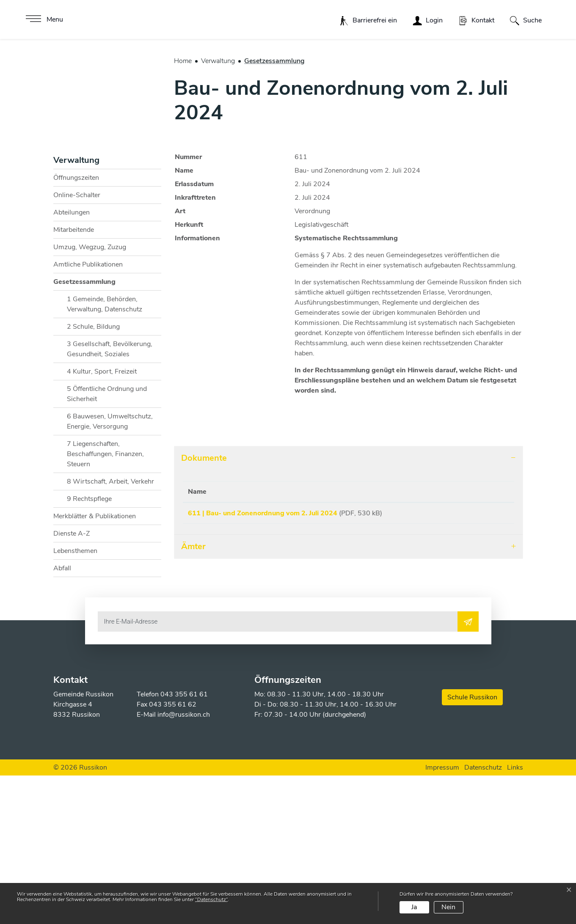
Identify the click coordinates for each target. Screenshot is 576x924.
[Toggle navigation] (43, 19)
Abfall (62, 717)
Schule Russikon (472, 846)
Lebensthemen (75, 700)
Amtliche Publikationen (88, 413)
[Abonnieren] (468, 770)
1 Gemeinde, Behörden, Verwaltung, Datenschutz (105, 453)
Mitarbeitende (74, 379)
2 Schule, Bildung (93, 476)
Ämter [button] (193, 698)
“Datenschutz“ (211, 899)
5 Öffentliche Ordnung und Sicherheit (107, 543)
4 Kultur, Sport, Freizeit (102, 520)
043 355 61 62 (173, 853)
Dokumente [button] (204, 607)
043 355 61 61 (184, 843)
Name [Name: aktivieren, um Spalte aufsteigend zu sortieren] (197, 641)
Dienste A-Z (72, 682)
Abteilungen (72, 361)
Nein (448, 907)
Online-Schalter (77, 344)
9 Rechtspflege (89, 648)
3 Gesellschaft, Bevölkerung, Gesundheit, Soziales (110, 498)
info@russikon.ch (184, 863)
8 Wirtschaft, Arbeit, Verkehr (110, 630)
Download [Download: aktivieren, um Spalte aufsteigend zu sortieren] (474, 641)
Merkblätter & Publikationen (95, 665)
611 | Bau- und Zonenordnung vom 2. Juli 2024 (263, 662)
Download (483, 664)
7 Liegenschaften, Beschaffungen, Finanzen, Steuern (105, 603)
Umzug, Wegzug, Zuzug (90, 396)
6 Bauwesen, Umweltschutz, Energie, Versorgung (110, 570)
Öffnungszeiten (76, 327)
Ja (414, 907)
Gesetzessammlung (84, 433)
